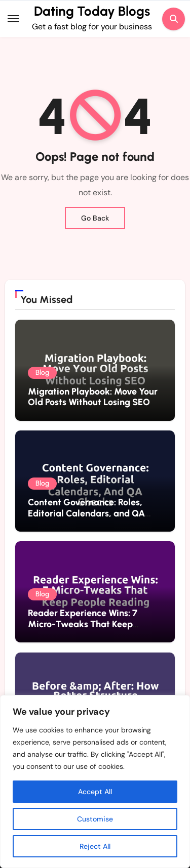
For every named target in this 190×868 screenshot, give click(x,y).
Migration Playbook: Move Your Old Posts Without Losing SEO (93, 397)
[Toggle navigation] (13, 19)
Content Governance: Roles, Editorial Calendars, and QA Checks (86, 513)
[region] (95, 782)
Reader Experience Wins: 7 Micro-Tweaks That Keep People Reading (83, 624)
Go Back (95, 218)
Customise (95, 819)
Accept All (95, 792)
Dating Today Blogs (92, 11)
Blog (42, 373)
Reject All (95, 846)
